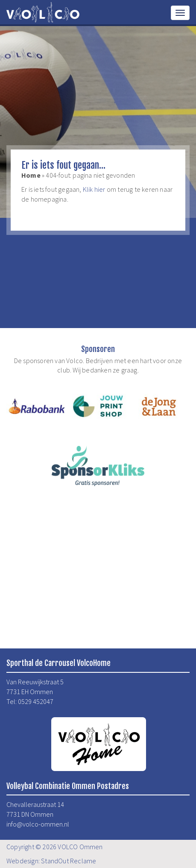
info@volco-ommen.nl (38, 824)
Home (31, 175)
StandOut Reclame (69, 861)
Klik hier (94, 189)
